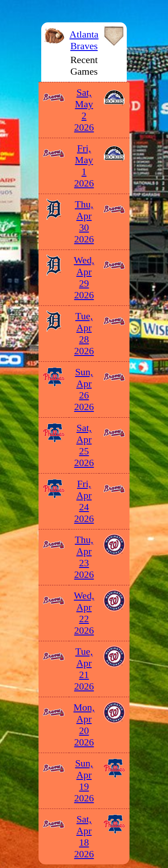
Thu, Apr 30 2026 (84, 222)
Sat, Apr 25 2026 (84, 445)
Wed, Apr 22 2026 (84, 613)
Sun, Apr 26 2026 (84, 389)
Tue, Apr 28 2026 (84, 333)
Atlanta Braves (84, 40)
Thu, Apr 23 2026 (84, 557)
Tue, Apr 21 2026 (84, 669)
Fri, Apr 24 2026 (84, 501)
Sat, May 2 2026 (84, 110)
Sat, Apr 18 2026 (84, 836)
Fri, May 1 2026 (84, 166)
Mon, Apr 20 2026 (84, 725)
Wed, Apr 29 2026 (84, 277)
